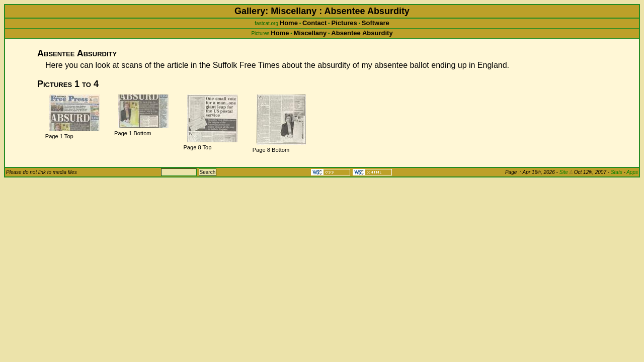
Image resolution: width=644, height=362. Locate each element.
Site (566, 172)
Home (289, 23)
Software (376, 23)
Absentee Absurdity (362, 33)
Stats (617, 172)
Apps (632, 172)
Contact (314, 23)
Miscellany (310, 33)
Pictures (344, 23)
